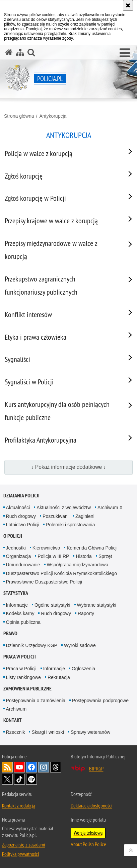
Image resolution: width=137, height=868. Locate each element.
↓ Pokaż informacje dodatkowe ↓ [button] (69, 467)
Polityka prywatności (20, 854)
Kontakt (13, 720)
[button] (125, 53)
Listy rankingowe (23, 677)
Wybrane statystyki (97, 605)
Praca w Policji (20, 657)
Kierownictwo (46, 548)
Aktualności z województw (64, 507)
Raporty (86, 613)
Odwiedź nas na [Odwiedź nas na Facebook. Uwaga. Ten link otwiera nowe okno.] (31, 767)
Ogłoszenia (83, 669)
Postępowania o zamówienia (36, 701)
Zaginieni (85, 516)
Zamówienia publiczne (27, 689)
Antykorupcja (53, 116)
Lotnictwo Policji (23, 525)
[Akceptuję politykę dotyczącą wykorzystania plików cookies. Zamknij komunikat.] (128, 5)
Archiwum (16, 709)
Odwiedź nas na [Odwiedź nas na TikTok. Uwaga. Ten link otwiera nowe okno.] (19, 779)
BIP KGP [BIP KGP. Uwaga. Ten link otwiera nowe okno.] (96, 768)
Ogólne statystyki (52, 605)
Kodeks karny (20, 613)
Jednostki (16, 548)
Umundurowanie (23, 565)
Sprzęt (105, 556)
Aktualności (18, 507)
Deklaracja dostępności (91, 805)
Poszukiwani (56, 516)
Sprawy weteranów (90, 732)
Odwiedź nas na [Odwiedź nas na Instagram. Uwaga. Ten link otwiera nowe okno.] (44, 767)
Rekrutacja (59, 677)
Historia (84, 556)
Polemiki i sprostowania (70, 525)
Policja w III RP (53, 556)
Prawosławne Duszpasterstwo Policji (44, 582)
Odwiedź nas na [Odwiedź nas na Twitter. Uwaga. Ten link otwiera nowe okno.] (7, 779)
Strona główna (19, 116)
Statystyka (16, 593)
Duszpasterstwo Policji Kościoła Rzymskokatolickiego (61, 573)
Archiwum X (110, 507)
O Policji (13, 536)
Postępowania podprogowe (100, 701)
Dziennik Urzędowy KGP (32, 645)
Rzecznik (16, 732)
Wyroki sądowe (80, 645)
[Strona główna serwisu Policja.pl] (9, 52)
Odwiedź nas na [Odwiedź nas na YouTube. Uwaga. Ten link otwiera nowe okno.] (19, 767)
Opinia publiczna (23, 622)
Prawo (10, 633)
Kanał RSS (7, 767)
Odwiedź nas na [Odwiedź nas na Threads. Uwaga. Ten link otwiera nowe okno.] (56, 767)
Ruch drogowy (21, 516)
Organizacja (19, 556)
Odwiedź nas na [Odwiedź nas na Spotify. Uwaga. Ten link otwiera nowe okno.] (31, 779)
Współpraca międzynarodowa (78, 565)
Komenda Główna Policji (92, 548)
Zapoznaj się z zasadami (23, 844)
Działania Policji (21, 496)
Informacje (17, 605)
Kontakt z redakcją (18, 805)
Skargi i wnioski (48, 732)
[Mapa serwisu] (20, 52)
